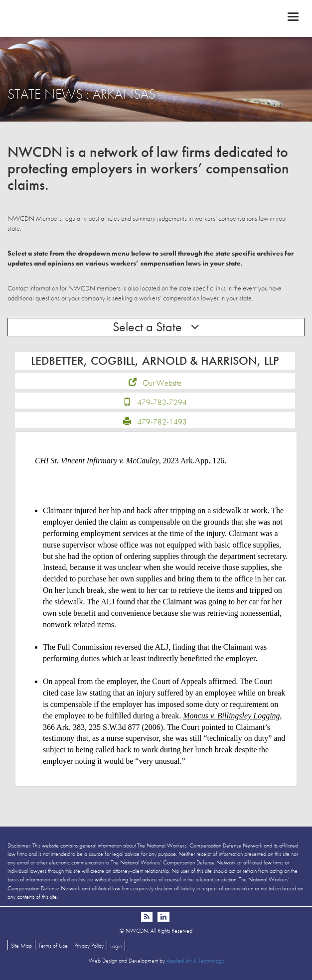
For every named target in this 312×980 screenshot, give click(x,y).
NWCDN (156, 18)
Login (116, 946)
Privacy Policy (89, 946)
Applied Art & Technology (195, 961)
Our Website (162, 383)
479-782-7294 (162, 402)
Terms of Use (53, 946)
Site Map (21, 946)
